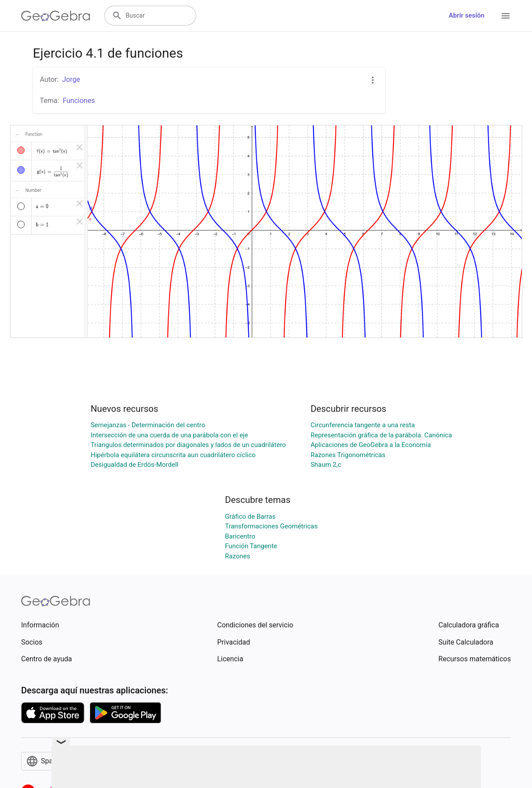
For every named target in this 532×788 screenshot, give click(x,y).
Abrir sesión (467, 15)
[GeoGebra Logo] (56, 16)
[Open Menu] (506, 16)
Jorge (71, 79)
